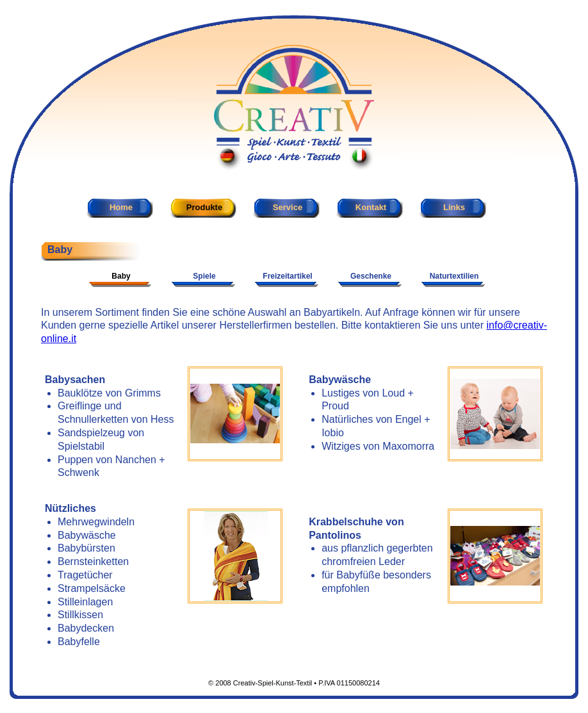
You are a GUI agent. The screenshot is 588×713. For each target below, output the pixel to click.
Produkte (204, 207)
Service (288, 207)
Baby (121, 276)
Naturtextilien (454, 276)
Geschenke (371, 276)
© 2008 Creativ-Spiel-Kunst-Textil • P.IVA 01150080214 (294, 683)
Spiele (204, 276)
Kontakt (371, 207)
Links (454, 207)
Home (121, 207)
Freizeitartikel (287, 276)
